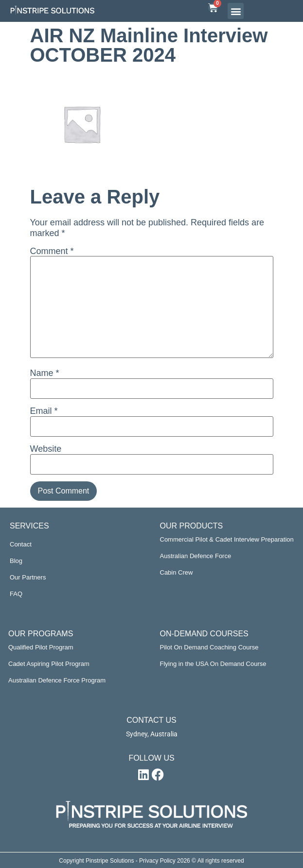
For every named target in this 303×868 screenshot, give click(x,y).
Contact (21, 544)
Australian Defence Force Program (57, 680)
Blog (16, 561)
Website (46, 449)
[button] (236, 11)
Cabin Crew (177, 572)
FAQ (16, 594)
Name (45, 373)
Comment (52, 251)
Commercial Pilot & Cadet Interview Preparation (227, 539)
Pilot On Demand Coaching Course (209, 647)
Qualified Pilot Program (41, 647)
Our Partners (28, 577)
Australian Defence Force (196, 556)
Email (44, 411)
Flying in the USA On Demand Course (213, 664)
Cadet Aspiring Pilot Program (49, 664)
